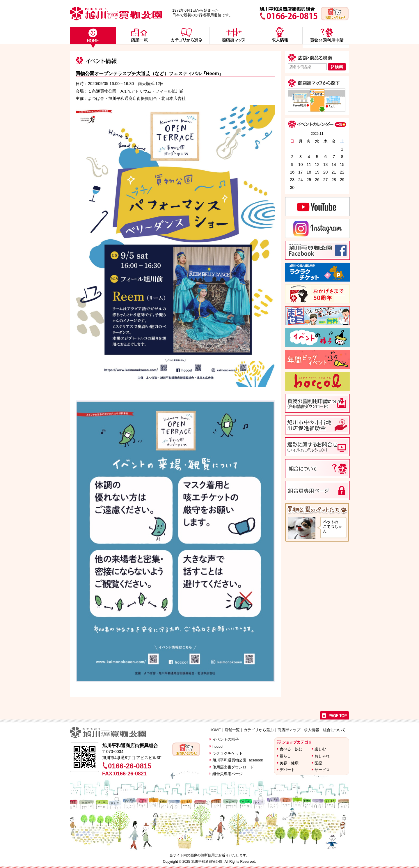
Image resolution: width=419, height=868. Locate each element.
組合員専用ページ (228, 774)
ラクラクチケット (228, 753)
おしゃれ (322, 756)
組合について (334, 730)
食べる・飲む (291, 749)
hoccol (218, 746)
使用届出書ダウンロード (233, 767)
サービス (322, 770)
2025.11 (317, 134)
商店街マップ (289, 730)
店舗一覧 (232, 730)
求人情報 (312, 730)
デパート (287, 770)
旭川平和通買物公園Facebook (238, 760)
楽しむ (320, 749)
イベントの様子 (226, 739)
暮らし (285, 756)
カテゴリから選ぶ (259, 730)
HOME (215, 730)
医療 (318, 763)
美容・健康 (289, 763)
